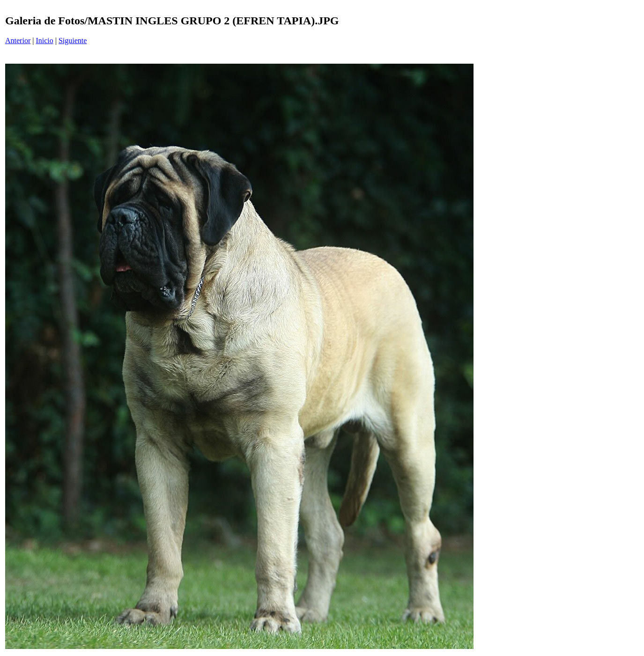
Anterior (18, 41)
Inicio (44, 41)
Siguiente (73, 41)
